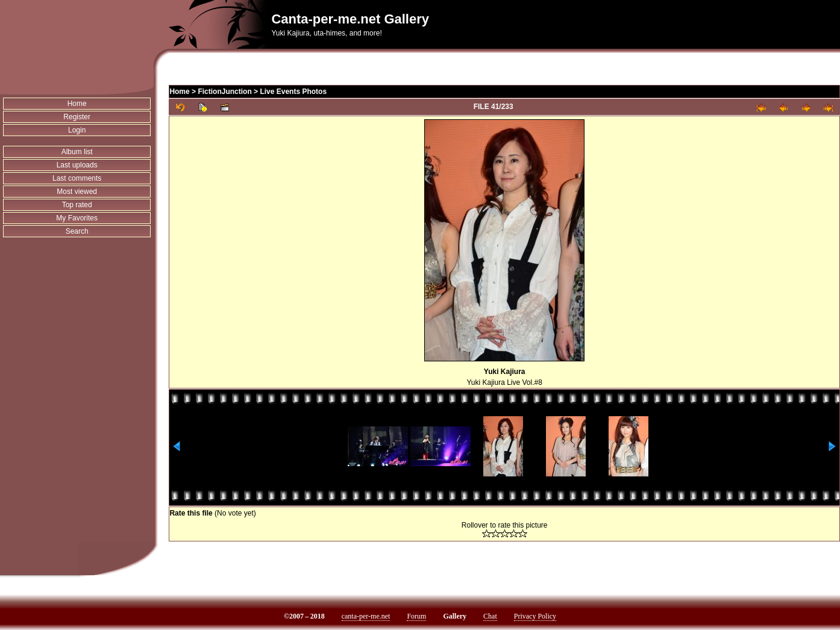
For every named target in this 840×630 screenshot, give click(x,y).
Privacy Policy (535, 616)
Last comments (77, 178)
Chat (490, 616)
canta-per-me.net (366, 616)
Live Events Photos (293, 92)
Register (77, 117)
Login (77, 130)
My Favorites (77, 218)
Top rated (77, 205)
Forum (416, 616)
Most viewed (77, 192)
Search (77, 231)
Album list (77, 152)
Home (77, 104)
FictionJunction (224, 92)
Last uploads (77, 165)
